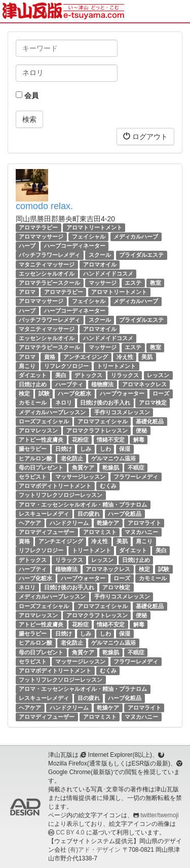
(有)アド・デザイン (94, 850)
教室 (156, 283)
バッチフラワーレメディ (49, 255)
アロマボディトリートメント (55, 486)
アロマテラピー (38, 227)
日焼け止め (33, 384)
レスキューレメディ (44, 514)
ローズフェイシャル (44, 421)
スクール (100, 255)
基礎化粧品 (150, 421)
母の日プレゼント (41, 468)
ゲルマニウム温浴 (113, 458)
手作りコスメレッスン (122, 412)
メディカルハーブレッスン (52, 412)
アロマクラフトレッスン (97, 430)
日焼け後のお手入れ (105, 403)
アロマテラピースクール (49, 283)
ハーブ (27, 246)
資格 (50, 357)
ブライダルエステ (141, 255)
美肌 (147, 357)
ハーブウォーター (122, 393)
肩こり (27, 366)
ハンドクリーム (69, 523)
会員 (27, 95)
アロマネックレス (144, 384)
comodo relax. (44, 206)
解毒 (139, 440)
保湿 (125, 449)
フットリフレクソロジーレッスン (61, 495)
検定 (24, 393)
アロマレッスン (38, 430)
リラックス (125, 375)
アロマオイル (100, 264)
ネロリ (64, 403)
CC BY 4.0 (70, 832)
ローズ (161, 393)
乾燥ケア (108, 523)
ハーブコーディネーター (75, 246)
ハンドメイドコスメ (108, 274)
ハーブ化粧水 (74, 393)
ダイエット (33, 375)
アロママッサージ (41, 237)
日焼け (64, 449)
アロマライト (144, 523)
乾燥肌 (111, 468)
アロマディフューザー (47, 532)
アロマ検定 (153, 403)
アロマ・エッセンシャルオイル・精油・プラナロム (83, 505)
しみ (86, 449)
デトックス (88, 375)
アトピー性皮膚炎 (41, 440)
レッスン (158, 375)
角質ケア (83, 468)
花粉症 (80, 440)
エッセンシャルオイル (47, 274)
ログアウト (145, 136)
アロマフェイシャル (103, 421)
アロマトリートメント (94, 227)
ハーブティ (69, 384)
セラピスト (33, 477)
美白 (61, 375)
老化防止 (72, 458)
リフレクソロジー (66, 366)
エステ (133, 283)
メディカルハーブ (136, 237)
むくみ (108, 486)
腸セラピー (33, 449)
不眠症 (136, 468)
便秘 (141, 430)
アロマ (27, 292)
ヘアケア (30, 523)
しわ (105, 449)
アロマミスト (100, 532)
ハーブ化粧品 (125, 514)
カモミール (33, 403)
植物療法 (102, 384)
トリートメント (116, 366)
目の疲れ (89, 514)
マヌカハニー (141, 532)
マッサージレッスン (80, 477)
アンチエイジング (86, 357)
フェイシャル (89, 237)
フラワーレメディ (136, 477)
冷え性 (125, 357)
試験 (44, 393)
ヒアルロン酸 (35, 458)
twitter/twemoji (159, 815)
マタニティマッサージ (47, 264)
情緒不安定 (111, 440)
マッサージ (103, 283)
